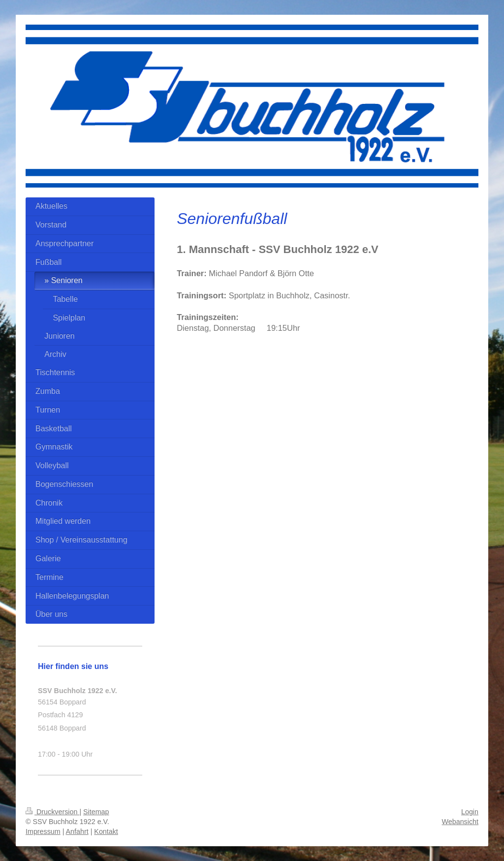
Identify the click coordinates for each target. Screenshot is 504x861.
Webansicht (460, 822)
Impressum (43, 831)
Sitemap (96, 812)
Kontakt (106, 831)
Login (470, 812)
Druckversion (52, 812)
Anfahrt (77, 831)
